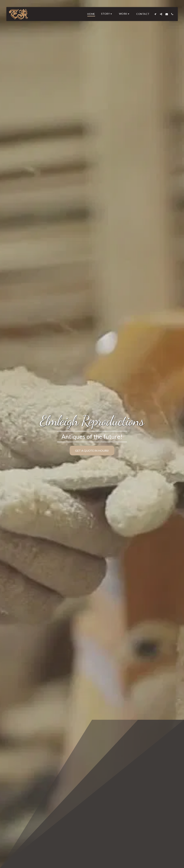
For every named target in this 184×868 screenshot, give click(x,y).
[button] (107, 14)
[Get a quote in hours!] (92, 451)
